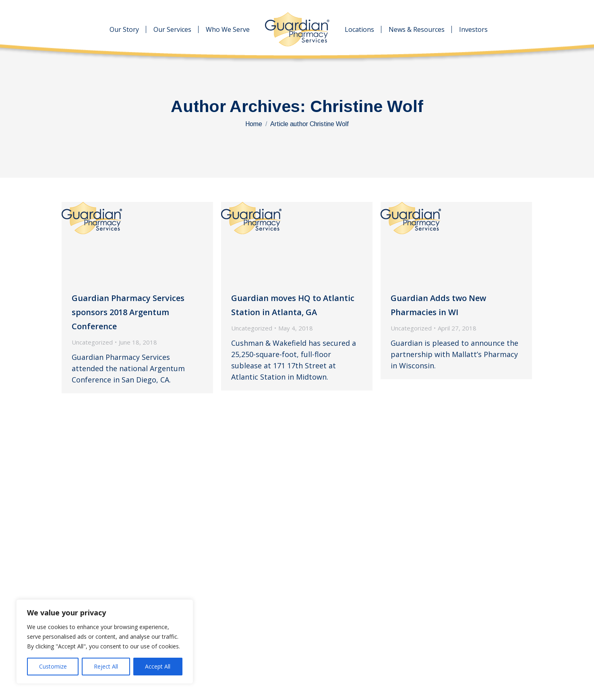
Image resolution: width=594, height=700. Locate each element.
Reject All (106, 666)
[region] (105, 642)
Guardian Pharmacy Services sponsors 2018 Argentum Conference (128, 312)
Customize (53, 666)
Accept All (158, 666)
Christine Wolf (367, 106)
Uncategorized (92, 342)
